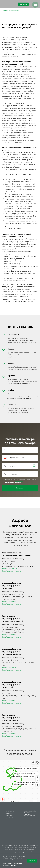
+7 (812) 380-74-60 (9, 569)
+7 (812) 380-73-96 (9, 668)
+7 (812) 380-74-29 (9, 602)
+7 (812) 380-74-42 (9, 701)
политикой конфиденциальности (14, 482)
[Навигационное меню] (35, 5)
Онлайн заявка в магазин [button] (11, 571)
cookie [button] (10, 864)
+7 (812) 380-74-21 (9, 635)
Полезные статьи (14, 10)
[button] (23, 4)
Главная (4, 10)
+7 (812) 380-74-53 (9, 734)
